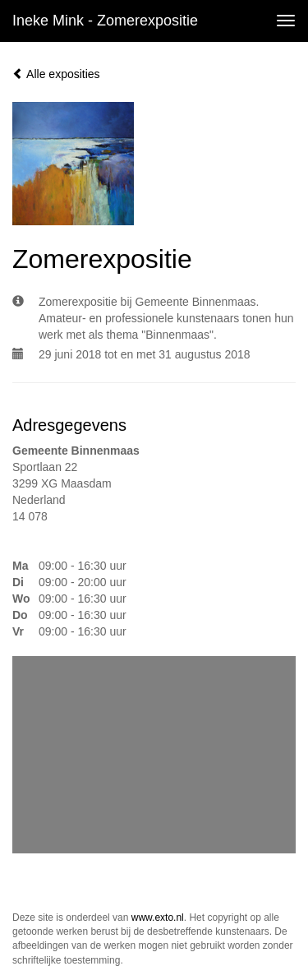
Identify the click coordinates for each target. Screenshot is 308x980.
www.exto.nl (158, 918)
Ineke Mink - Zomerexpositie (105, 21)
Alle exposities (56, 74)
